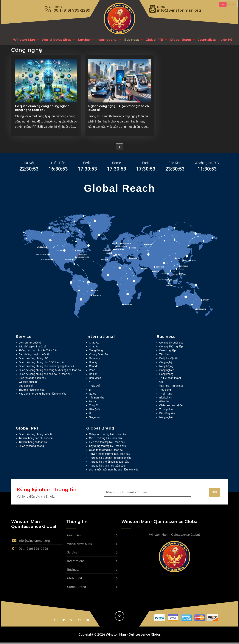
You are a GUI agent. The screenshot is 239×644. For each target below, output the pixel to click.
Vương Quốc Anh (99, 356)
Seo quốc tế (26, 387)
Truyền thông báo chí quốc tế (36, 440)
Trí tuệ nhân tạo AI (170, 379)
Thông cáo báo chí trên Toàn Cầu (38, 352)
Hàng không (166, 375)
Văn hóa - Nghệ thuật (172, 387)
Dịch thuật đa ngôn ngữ (32, 379)
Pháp (92, 372)
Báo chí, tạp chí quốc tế (32, 348)
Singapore (95, 419)
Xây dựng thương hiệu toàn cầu (108, 447)
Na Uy (93, 395)
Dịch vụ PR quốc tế (30, 344)
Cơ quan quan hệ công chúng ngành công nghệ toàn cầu (42, 110)
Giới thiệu (74, 537)
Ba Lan (93, 403)
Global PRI (151, 40)
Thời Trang (166, 395)
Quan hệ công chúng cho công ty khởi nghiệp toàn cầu (50, 372)
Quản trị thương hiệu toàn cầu (107, 451)
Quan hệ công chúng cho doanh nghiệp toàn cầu (47, 368)
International (105, 40)
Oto (161, 383)
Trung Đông (96, 352)
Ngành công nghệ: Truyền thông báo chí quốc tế (119, 110)
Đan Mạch (95, 379)
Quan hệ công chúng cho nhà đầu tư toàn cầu (45, 375)
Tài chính (165, 356)
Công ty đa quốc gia (171, 344)
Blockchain (166, 399)
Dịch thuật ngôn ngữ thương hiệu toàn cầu (114, 471)
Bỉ (90, 391)
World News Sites (55, 40)
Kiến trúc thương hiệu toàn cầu (107, 444)
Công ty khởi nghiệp (171, 348)
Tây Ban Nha (97, 399)
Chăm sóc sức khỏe (171, 407)
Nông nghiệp (167, 419)
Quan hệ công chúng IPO (33, 360)
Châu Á (93, 348)
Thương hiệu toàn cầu (32, 391)
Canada (94, 368)
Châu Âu (94, 344)
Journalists (203, 40)
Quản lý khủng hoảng (31, 447)
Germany (94, 360)
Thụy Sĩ (94, 407)
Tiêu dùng (165, 391)
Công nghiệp (167, 372)
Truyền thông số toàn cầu (34, 444)
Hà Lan (93, 375)
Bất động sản (167, 415)
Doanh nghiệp (167, 352)
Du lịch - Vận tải (169, 360)
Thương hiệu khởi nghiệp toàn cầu (109, 463)
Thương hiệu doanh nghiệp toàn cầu (110, 459)
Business (129, 40)
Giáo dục (165, 403)
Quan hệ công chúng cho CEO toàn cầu (42, 364)
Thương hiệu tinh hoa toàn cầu (107, 467)
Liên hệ (221, 40)
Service (82, 40)
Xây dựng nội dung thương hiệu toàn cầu (43, 395)
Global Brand (177, 40)
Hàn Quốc (95, 411)
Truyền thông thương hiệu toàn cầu (110, 455)
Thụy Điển (95, 387)
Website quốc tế (28, 383)
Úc (91, 415)
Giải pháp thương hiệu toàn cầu (108, 436)
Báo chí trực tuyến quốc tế (34, 356)
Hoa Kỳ (93, 364)
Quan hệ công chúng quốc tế (35, 436)
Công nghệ (166, 364)
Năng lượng (166, 368)
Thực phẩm (166, 411)
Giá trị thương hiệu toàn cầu (105, 440)
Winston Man (23, 40)
